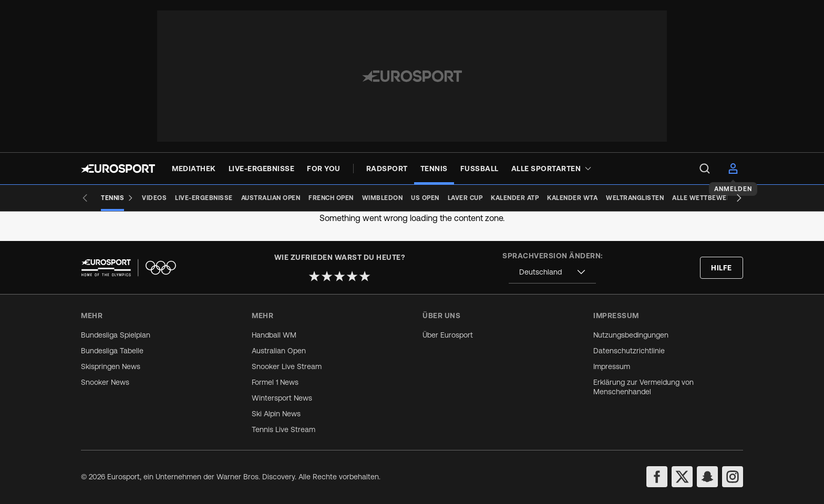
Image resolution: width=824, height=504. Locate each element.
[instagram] (733, 477)
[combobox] (552, 272)
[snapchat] (707, 477)
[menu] (705, 169)
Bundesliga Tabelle (112, 351)
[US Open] (425, 198)
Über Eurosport (448, 335)
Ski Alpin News (276, 414)
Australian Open (279, 351)
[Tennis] (117, 198)
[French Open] (331, 198)
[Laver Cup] (465, 198)
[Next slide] (739, 198)
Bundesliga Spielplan (116, 335)
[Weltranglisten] (635, 198)
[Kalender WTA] (572, 198)
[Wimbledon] (383, 198)
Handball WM (274, 335)
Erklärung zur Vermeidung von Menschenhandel (643, 387)
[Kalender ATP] (515, 198)
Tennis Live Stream (284, 429)
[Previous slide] (85, 198)
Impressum (612, 366)
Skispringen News (111, 366)
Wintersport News (282, 398)
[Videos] (154, 198)
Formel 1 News (275, 382)
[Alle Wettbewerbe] (706, 198)
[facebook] (657, 477)
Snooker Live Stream (287, 366)
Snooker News (105, 382)
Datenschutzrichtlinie (629, 351)
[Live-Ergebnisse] (204, 198)
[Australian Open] (271, 198)
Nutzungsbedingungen (631, 335)
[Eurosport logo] (118, 169)
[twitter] (682, 477)
